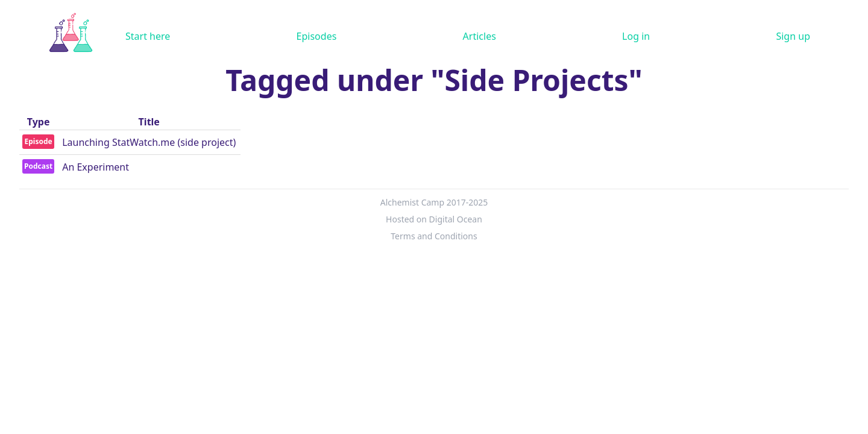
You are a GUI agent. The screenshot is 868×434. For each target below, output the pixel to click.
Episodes (317, 36)
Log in (636, 36)
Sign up (793, 36)
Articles (480, 36)
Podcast (38, 166)
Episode (38, 141)
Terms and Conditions (434, 236)
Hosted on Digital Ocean (434, 219)
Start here (148, 36)
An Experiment (96, 167)
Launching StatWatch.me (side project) (149, 142)
